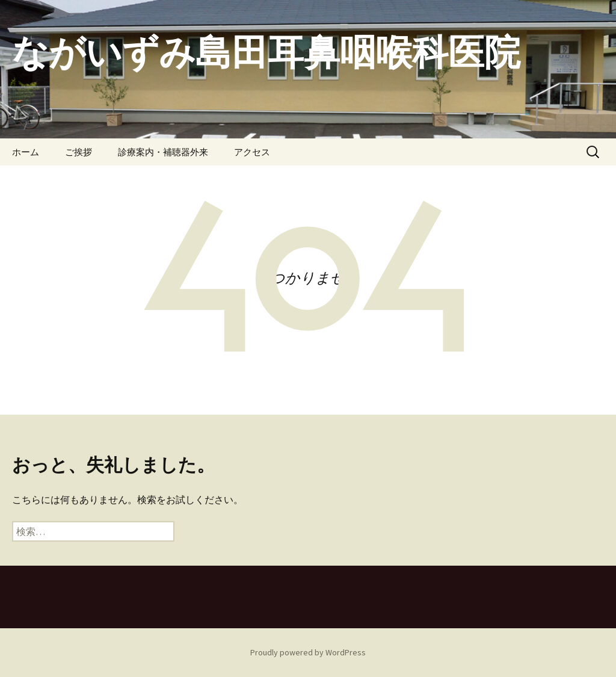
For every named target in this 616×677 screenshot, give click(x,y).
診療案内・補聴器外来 (163, 152)
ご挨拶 (79, 152)
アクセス (252, 152)
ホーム (26, 152)
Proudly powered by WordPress (308, 652)
